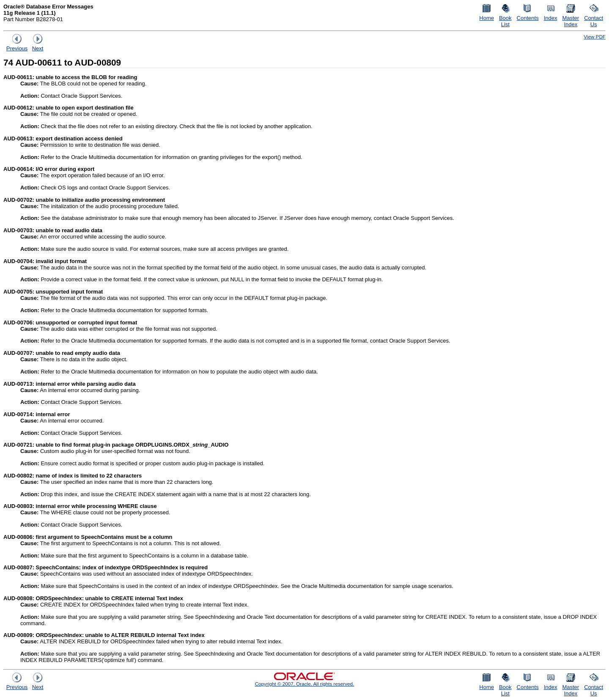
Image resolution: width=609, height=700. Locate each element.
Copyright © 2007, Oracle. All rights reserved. (305, 684)
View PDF (595, 37)
